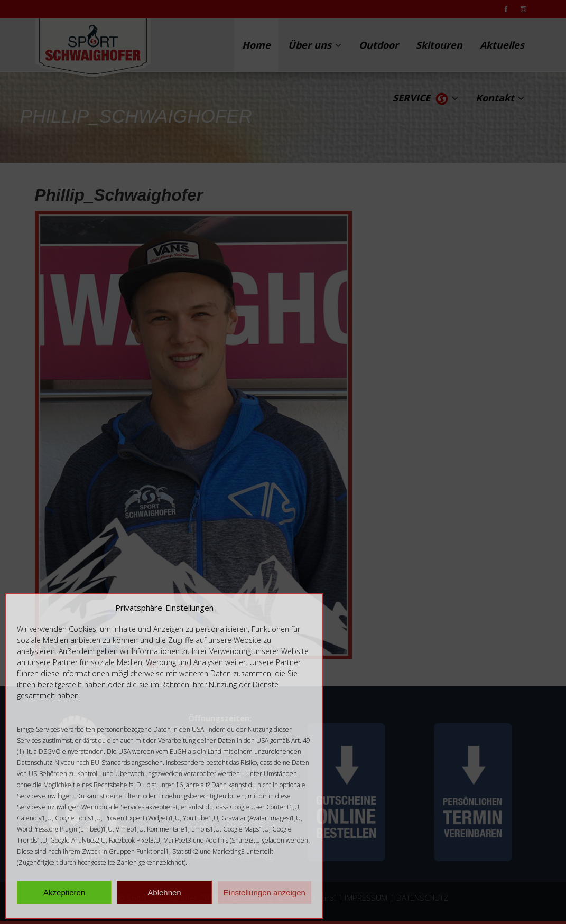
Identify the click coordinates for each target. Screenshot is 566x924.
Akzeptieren (64, 893)
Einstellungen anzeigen (265, 893)
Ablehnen (164, 893)
